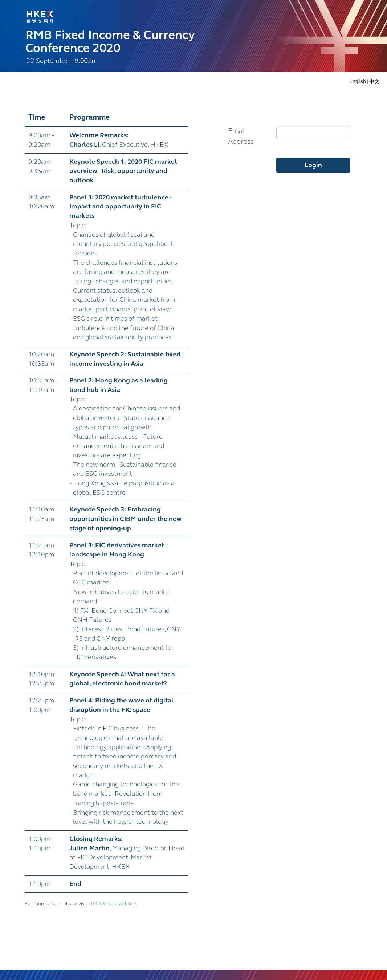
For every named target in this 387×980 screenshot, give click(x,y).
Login (313, 165)
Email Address (241, 136)
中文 (374, 81)
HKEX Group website (112, 904)
